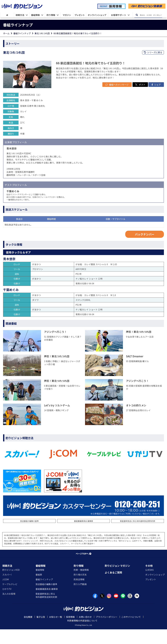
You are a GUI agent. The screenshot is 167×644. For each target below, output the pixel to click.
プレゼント (151, 594)
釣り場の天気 (80, 589)
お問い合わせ (85, 632)
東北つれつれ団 (42, 33)
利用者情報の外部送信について (82, 635)
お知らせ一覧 (56, 632)
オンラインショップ (155, 589)
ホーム (6, 33)
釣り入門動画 (80, 599)
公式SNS (149, 584)
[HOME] (7, 15)
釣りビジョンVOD (11, 584)
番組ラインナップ (22, 33)
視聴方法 (7, 580)
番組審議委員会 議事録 (83, 535)
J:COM (6, 594)
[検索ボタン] (137, 15)
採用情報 (70, 632)
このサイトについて (131, 632)
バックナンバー (145, 249)
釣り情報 (79, 580)
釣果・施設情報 (81, 584)
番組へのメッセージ (117, 99)
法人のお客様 (9, 608)
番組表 (39, 589)
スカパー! (7, 589)
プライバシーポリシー (107, 632)
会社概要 (28, 632)
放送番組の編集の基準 (29, 535)
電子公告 (41, 632)
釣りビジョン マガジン (117, 580)
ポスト (140, 99)
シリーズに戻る (153, 52)
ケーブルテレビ (10, 599)
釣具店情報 (79, 594)
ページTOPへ (83, 568)
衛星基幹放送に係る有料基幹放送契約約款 (138, 535)
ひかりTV (7, 603)
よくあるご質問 (113, 587)
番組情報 (41, 580)
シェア (156, 99)
